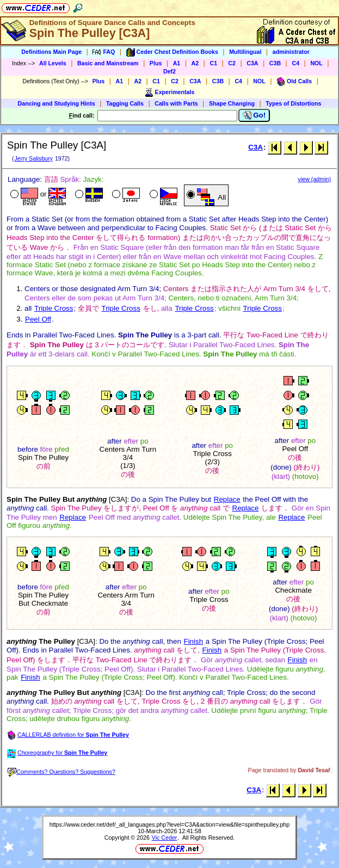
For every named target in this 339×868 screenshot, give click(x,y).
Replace (227, 499)
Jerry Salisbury (33, 158)
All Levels (53, 63)
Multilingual (245, 52)
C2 (232, 63)
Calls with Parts (176, 103)
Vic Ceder (165, 838)
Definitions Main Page (51, 52)
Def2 (169, 71)
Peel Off (38, 319)
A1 (177, 63)
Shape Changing (232, 103)
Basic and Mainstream (108, 63)
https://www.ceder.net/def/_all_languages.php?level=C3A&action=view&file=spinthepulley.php (169, 824)
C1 (213, 63)
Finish (194, 641)
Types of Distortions (293, 103)
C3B (275, 63)
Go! (254, 115)
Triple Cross (54, 308)
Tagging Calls (125, 103)
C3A (252, 63)
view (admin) (315, 179)
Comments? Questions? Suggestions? (61, 772)
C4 (295, 63)
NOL (316, 63)
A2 (195, 63)
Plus (156, 63)
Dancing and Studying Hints (57, 103)
